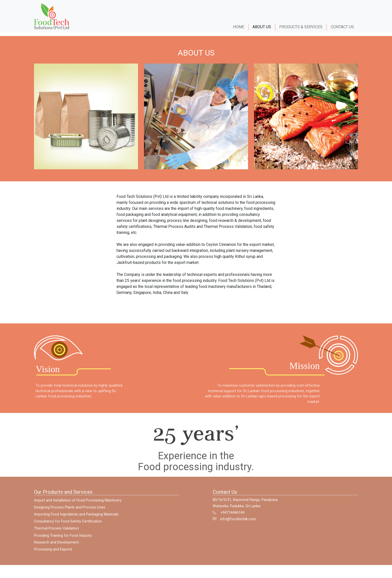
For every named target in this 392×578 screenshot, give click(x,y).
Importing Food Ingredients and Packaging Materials (76, 519)
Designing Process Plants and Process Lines (70, 512)
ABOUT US (262, 27)
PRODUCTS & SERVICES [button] (301, 27)
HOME (239, 27)
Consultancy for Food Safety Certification (68, 526)
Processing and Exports (53, 554)
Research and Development (56, 547)
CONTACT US (344, 27)
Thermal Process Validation (56, 533)
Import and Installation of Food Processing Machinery (78, 505)
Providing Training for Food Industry (63, 540)
